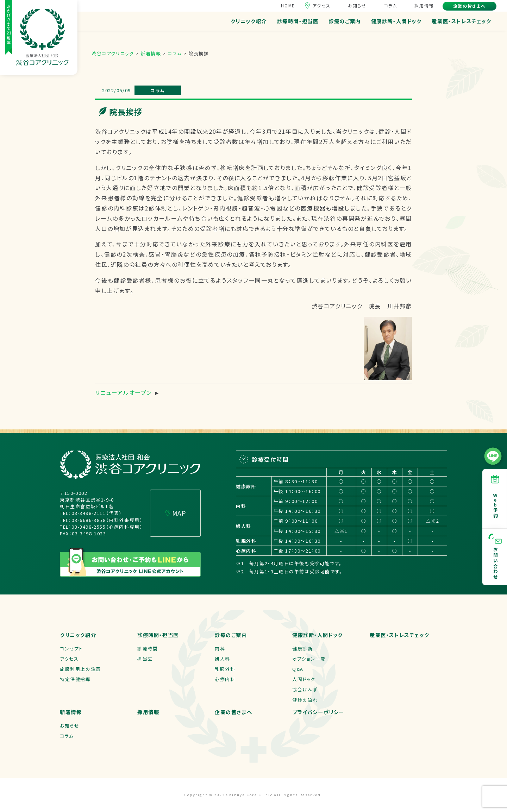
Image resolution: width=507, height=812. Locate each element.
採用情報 (424, 5)
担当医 (145, 659)
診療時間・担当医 (298, 21)
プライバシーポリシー (318, 712)
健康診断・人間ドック (396, 21)
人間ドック (304, 679)
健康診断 (302, 649)
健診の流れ (305, 700)
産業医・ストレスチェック (461, 21)
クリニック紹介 (249, 21)
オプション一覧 (309, 659)
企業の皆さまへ (470, 6)
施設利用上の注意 (80, 669)
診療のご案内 (345, 21)
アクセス (321, 5)
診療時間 (148, 649)
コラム (391, 5)
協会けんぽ (305, 689)
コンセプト (71, 649)
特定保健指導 (75, 679)
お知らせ (357, 5)
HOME (288, 5)
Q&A (298, 669)
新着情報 (71, 712)
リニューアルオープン (124, 392)
